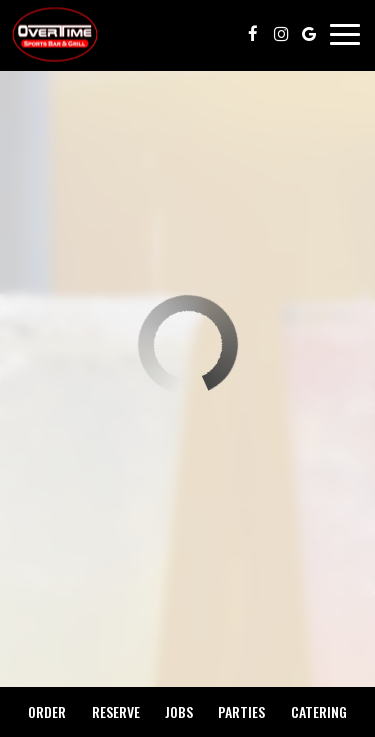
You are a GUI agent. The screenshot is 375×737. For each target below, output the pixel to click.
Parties (241, 711)
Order (47, 711)
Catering (319, 711)
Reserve (116, 711)
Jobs (179, 711)
